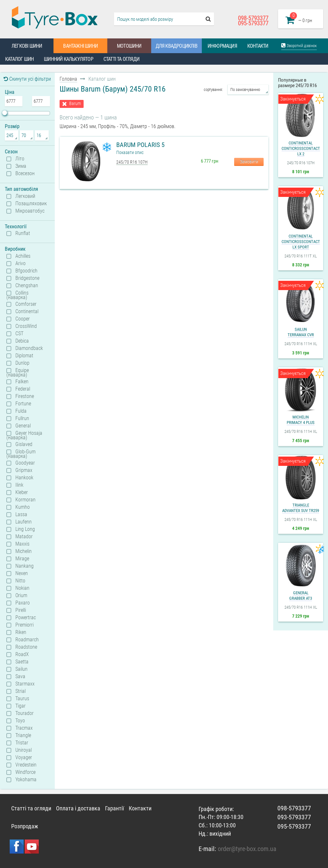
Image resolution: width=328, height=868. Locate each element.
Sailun (21, 669)
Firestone (25, 396)
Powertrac (26, 618)
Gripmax (24, 470)
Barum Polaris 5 (140, 145)
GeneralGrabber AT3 (301, 596)
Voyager (24, 758)
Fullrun (22, 418)
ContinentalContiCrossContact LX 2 (301, 148)
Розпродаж (25, 826)
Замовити (249, 162)
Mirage (22, 559)
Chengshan (27, 286)
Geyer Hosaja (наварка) (24, 435)
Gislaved (24, 444)
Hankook (24, 478)
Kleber (22, 492)
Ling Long (25, 529)
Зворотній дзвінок (299, 45)
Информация (222, 46)
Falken (22, 382)
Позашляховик (31, 204)
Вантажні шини (80, 46)
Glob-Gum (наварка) (21, 454)
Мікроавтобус (30, 211)
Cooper (23, 319)
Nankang (25, 566)
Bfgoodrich (26, 271)
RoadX (22, 654)
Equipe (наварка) (18, 372)
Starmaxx (25, 684)
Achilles (23, 256)
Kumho (23, 507)
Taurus (22, 699)
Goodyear (25, 463)
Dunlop (22, 363)
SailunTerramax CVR (301, 332)
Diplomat (24, 356)
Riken (21, 632)
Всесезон (25, 174)
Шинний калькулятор (69, 59)
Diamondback (29, 348)
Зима (21, 166)
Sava (20, 677)
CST (19, 334)
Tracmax (24, 728)
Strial (20, 691)
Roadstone (26, 647)
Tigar (20, 706)
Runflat (23, 233)
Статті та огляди (121, 59)
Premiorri (25, 625)
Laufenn (24, 522)
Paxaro (23, 603)
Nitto (20, 581)
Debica (22, 341)
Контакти (258, 46)
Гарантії (115, 808)
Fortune (23, 404)
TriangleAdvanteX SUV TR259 (301, 508)
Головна (68, 79)
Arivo (20, 264)
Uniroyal (24, 750)
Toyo (20, 721)
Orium (21, 596)
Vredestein (26, 765)
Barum (75, 104)
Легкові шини (27, 46)
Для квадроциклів (176, 46)
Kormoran (25, 500)
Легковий (25, 196)
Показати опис (130, 152)
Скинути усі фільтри (27, 79)
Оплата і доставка (78, 808)
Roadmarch (27, 640)
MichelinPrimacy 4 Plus (301, 420)
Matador (24, 537)
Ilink (19, 485)
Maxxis (22, 544)
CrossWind (26, 326)
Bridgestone (27, 278)
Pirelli (21, 610)
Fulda (21, 411)
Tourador (25, 713)
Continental (27, 312)
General (23, 426)
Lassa (21, 515)
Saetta (22, 662)
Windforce (25, 772)
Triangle (23, 735)
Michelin (24, 551)
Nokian (22, 588)
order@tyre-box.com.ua (247, 849)
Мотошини (129, 46)
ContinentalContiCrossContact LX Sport (301, 242)
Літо (20, 159)
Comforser (26, 304)
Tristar (22, 743)
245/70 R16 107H (132, 162)
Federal (23, 389)
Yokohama (26, 780)
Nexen (22, 573)
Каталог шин (19, 59)
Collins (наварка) (17, 295)
